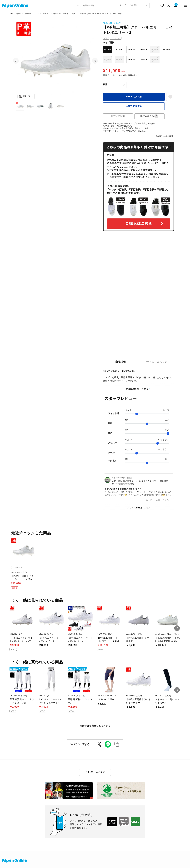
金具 (74, 14)
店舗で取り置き (134, 106)
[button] (16, 61)
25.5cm (143, 50)
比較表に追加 (118, 116)
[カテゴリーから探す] (134, 5)
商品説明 (120, 362)
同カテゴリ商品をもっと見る (95, 726)
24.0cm (108, 50)
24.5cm (119, 50)
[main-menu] (186, 5)
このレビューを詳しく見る (156, 500)
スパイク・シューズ (42, 14)
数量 (105, 85)
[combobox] (96, 5)
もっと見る (137, 508)
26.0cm (155, 50)
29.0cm (155, 60)
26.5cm (167, 50)
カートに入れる (134, 97)
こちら (129, 126)
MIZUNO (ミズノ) (112, 23)
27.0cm (108, 60)
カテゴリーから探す (95, 772)
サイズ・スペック (157, 362)
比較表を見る (149, 116)
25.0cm (131, 50)
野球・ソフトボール (24, 14)
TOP (11, 14)
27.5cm (119, 60)
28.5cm (143, 60)
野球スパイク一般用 (61, 14)
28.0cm (131, 60)
